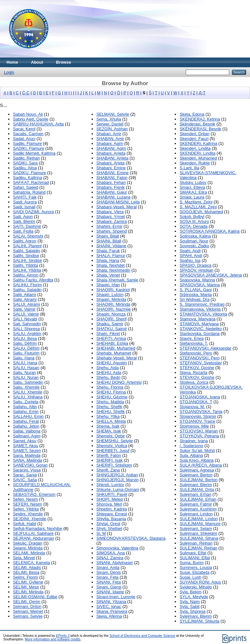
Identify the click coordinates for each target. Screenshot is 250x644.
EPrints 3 (63, 636)
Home (12, 62)
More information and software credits (53, 639)
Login (9, 72)
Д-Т (202, 93)
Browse (64, 62)
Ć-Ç (26, 93)
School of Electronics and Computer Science (142, 636)
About (37, 62)
